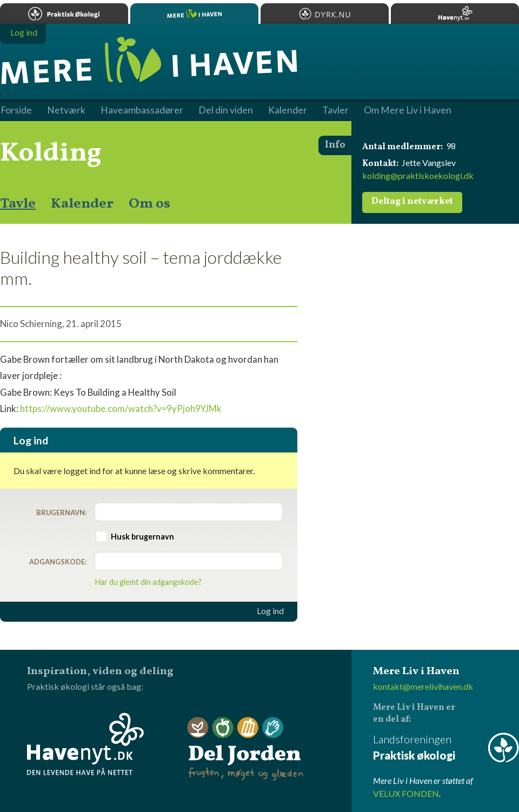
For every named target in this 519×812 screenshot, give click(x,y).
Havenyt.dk (455, 14)
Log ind (270, 611)
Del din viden (226, 110)
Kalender (82, 204)
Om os (149, 204)
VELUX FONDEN (406, 793)
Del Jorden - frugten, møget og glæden (245, 749)
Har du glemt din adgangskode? (148, 582)
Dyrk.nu (325, 14)
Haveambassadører (142, 110)
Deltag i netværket (412, 202)
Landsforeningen (446, 748)
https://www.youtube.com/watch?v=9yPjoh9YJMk (121, 408)
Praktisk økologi (64, 14)
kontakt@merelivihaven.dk (423, 686)
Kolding (51, 154)
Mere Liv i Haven (194, 14)
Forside (16, 110)
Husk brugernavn (142, 537)
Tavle (18, 204)
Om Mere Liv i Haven (408, 110)
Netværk (66, 110)
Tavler (335, 110)
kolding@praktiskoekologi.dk (418, 175)
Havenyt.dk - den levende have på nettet (85, 744)
